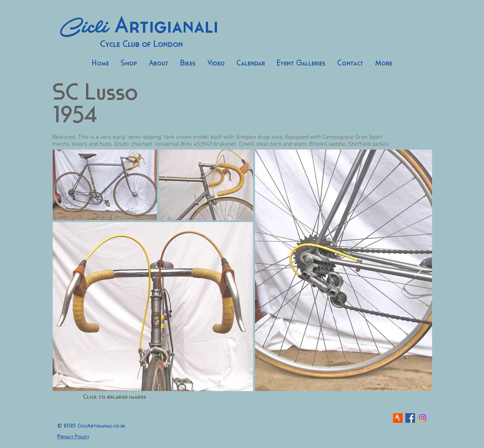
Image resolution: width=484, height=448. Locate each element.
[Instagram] (423, 418)
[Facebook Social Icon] (410, 418)
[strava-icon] (398, 418)
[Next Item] (419, 270)
